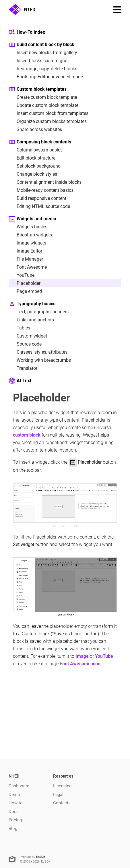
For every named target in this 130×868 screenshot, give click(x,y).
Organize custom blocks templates (48, 122)
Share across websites (35, 130)
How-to (16, 803)
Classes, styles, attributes (38, 352)
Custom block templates (38, 89)
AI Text (20, 381)
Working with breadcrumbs (40, 360)
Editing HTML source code (39, 206)
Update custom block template (43, 105)
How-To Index (27, 32)
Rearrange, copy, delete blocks (43, 69)
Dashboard (19, 786)
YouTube (22, 275)
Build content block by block (41, 45)
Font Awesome (28, 267)
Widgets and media (32, 219)
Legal (58, 795)
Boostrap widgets (30, 235)
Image (82, 656)
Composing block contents (40, 142)
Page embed (25, 291)
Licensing (62, 786)
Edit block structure (32, 158)
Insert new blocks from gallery (43, 53)
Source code (25, 344)
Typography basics (32, 304)
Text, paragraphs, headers (39, 312)
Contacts (62, 803)
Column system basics (36, 150)
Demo (14, 795)
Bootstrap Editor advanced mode (46, 77)
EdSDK (41, 857)
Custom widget (28, 336)
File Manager (26, 259)
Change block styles (33, 174)
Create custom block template (43, 97)
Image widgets (27, 243)
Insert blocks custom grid (38, 61)
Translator (23, 368)
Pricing (15, 820)
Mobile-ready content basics (41, 190)
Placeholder (25, 283)
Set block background (35, 166)
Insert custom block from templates (48, 113)
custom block (27, 435)
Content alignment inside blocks (45, 182)
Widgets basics (28, 227)
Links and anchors (31, 320)
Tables (19, 328)
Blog (13, 829)
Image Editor (25, 251)
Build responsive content (37, 198)
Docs (14, 812)
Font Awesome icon (80, 664)
